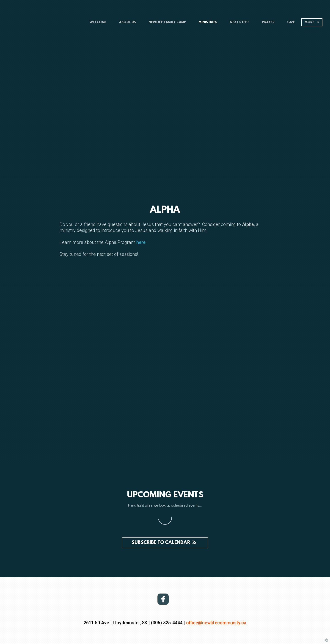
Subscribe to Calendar (165, 543)
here (140, 242)
